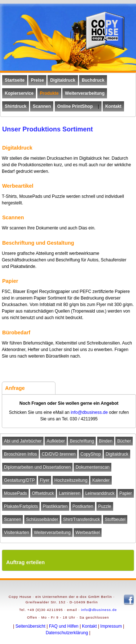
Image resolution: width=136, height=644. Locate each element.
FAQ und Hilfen (64, 626)
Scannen (13, 519)
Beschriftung (82, 441)
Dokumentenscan (92, 467)
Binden (106, 441)
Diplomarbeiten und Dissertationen (37, 467)
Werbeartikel (88, 533)
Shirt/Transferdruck (82, 519)
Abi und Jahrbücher (23, 441)
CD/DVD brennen (59, 454)
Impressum (111, 626)
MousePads (15, 493)
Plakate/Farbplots (21, 506)
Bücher (124, 441)
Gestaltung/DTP (19, 480)
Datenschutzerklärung (67, 633)
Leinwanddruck (100, 493)
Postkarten (83, 506)
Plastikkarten (55, 506)
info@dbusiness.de (89, 412)
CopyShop (91, 454)
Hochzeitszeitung (71, 480)
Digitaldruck (117, 454)
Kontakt (89, 626)
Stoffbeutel (115, 519)
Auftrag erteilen (25, 562)
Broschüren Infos (20, 454)
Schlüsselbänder (42, 519)
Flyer (45, 480)
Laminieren (69, 493)
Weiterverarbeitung (52, 533)
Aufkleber (56, 441)
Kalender (101, 480)
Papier (126, 493)
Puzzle (105, 506)
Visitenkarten (17, 533)
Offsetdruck (43, 493)
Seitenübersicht (30, 626)
